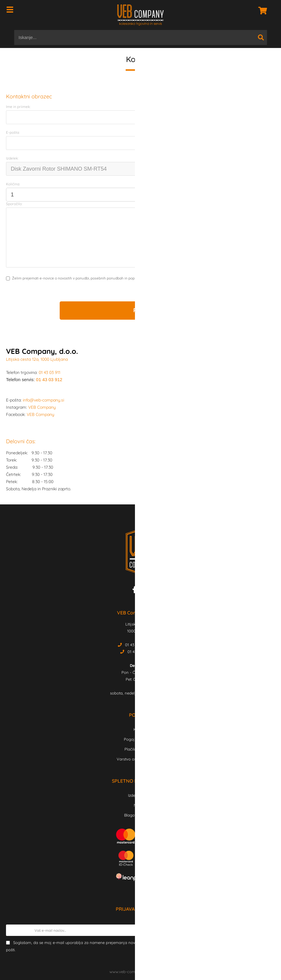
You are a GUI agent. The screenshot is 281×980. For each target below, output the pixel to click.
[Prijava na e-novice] (269, 930)
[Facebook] (136, 591)
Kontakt (141, 729)
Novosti (140, 805)
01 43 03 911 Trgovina (144, 645)
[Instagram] (144, 591)
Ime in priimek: (18, 107)
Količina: (13, 184)
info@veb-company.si (43, 400)
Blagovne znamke (140, 815)
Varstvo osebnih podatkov (141, 759)
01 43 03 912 (49, 379)
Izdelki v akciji (141, 795)
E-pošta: (13, 132)
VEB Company (42, 407)
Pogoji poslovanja (140, 739)
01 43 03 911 (49, 372)
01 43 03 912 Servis (144, 652)
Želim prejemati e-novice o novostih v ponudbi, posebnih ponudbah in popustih (77, 278)
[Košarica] (261, 10)
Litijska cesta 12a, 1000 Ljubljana (37, 359)
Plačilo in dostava (141, 749)
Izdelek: (12, 158)
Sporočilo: (14, 204)
